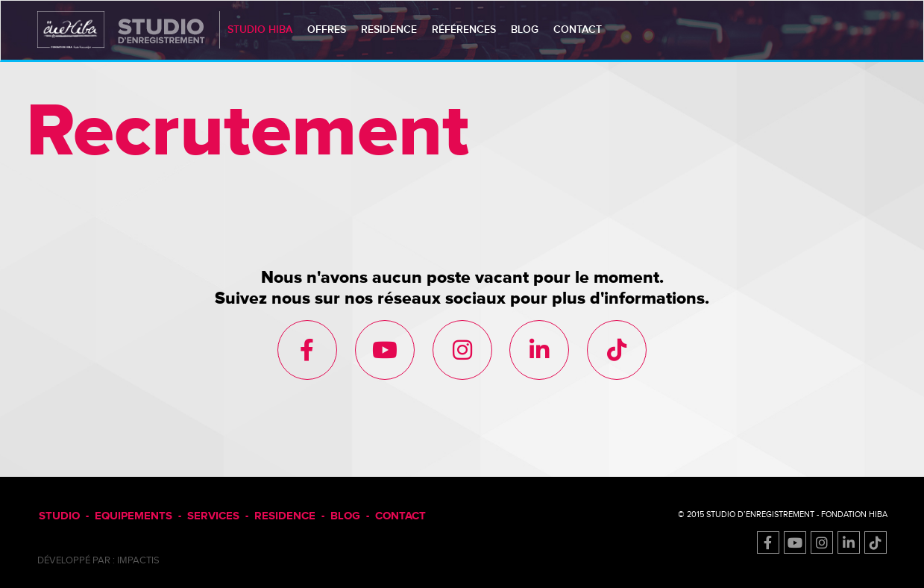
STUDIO (59, 516)
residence (389, 29)
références (464, 29)
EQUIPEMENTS (133, 516)
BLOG (345, 516)
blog (525, 29)
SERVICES (213, 516)
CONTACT (400, 516)
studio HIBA (260, 29)
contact (578, 29)
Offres (327, 29)
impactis (138, 560)
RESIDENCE (285, 516)
